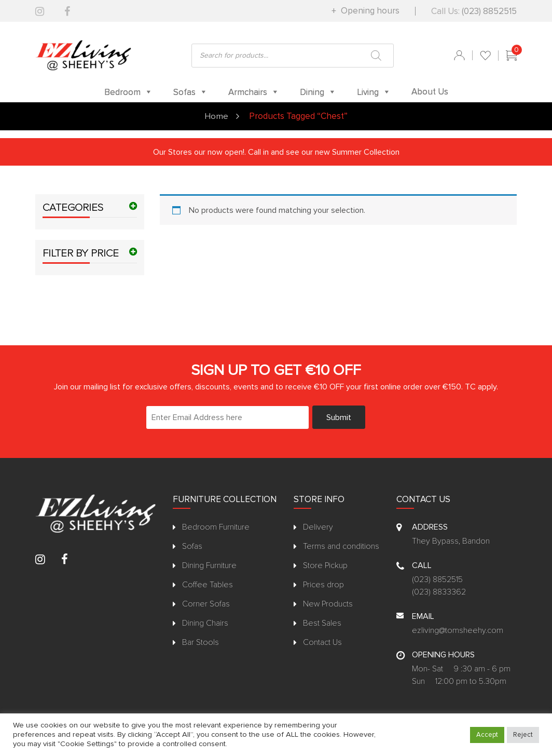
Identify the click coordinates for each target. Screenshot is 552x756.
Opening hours (369, 11)
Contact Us (322, 642)
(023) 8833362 (439, 591)
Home (216, 116)
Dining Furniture (209, 565)
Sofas (192, 546)
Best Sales (322, 623)
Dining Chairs (205, 623)
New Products (328, 603)
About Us (430, 92)
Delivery (318, 526)
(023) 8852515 (489, 11)
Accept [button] (487, 735)
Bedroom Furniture (216, 526)
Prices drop (323, 584)
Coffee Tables (208, 584)
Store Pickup (325, 565)
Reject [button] (523, 735)
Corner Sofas (206, 603)
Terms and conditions (341, 546)
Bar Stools (201, 642)
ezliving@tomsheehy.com (458, 630)
